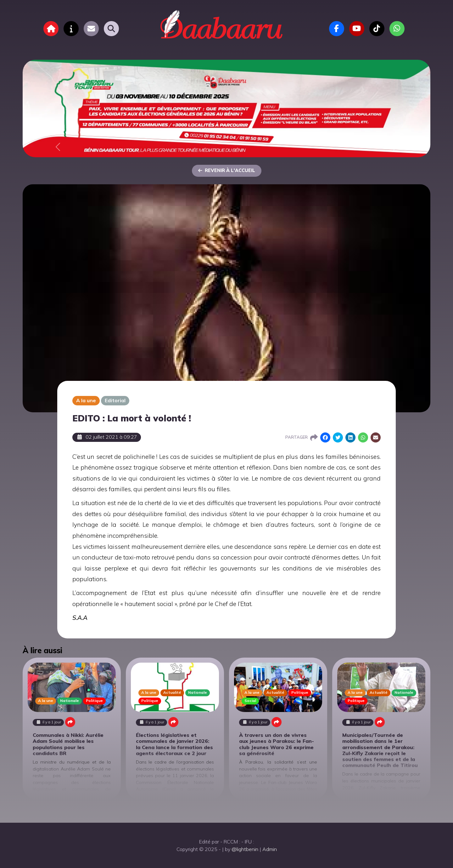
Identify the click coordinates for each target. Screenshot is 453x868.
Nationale (70, 701)
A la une (86, 400)
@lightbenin (245, 849)
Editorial (115, 400)
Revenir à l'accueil (227, 170)
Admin (270, 849)
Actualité (172, 692)
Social (250, 701)
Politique (94, 701)
